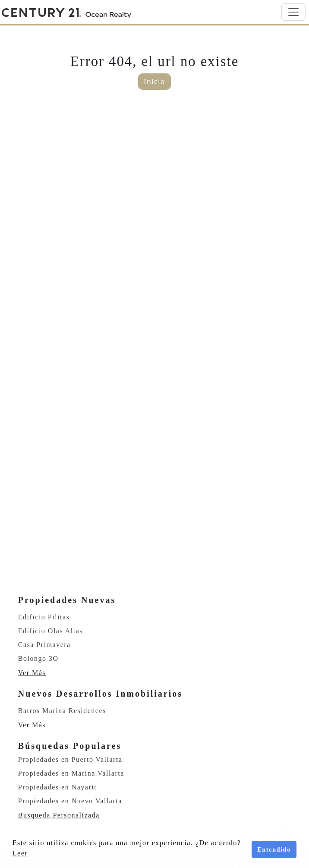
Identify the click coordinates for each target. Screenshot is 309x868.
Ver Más (32, 673)
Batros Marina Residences (62, 711)
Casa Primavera (44, 645)
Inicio (154, 82)
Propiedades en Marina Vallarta (71, 773)
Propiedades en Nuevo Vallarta (70, 801)
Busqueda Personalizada (59, 815)
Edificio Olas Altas (50, 631)
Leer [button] (20, 853)
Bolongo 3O (38, 658)
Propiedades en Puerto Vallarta (70, 759)
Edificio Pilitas (44, 617)
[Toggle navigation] (293, 12)
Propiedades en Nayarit (57, 787)
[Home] (66, 12)
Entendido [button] (274, 849)
